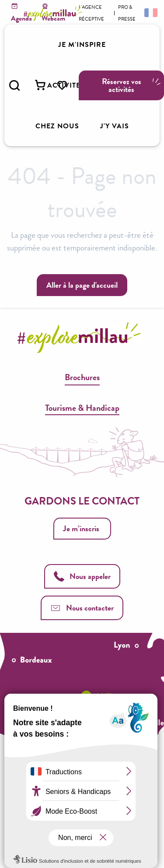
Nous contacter (82, 608)
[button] (14, 85)
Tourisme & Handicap (82, 408)
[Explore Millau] (54, 14)
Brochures (82, 377)
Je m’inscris (81, 528)
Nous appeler (82, 576)
